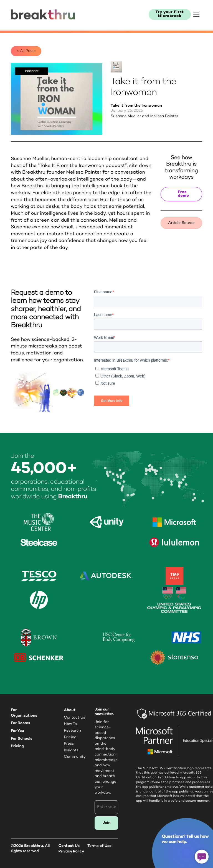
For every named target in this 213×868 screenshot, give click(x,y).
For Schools (21, 739)
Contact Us (74, 718)
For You (17, 731)
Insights (71, 751)
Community (75, 757)
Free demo (183, 194)
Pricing (17, 746)
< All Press (26, 51)
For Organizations (24, 713)
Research (72, 731)
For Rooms (21, 723)
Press (69, 744)
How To (70, 724)
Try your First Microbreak (170, 14)
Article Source (181, 223)
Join (106, 823)
